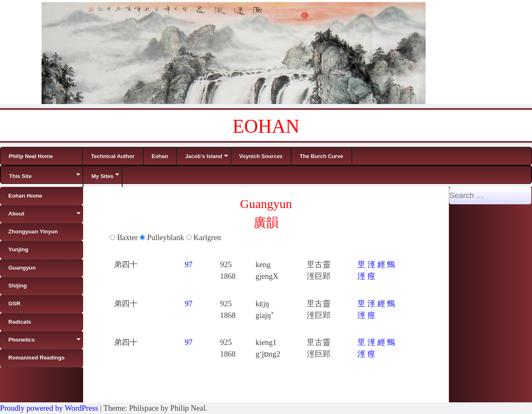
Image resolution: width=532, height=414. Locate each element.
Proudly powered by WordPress (49, 408)
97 (188, 264)
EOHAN (266, 126)
